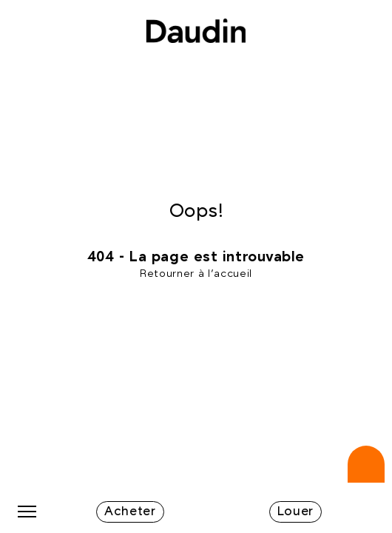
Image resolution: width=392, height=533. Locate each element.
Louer (295, 512)
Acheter (130, 512)
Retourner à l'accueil (196, 274)
